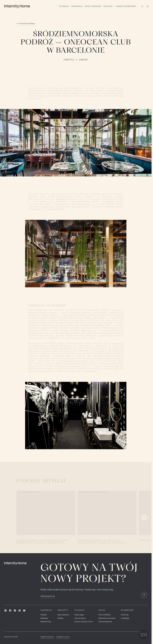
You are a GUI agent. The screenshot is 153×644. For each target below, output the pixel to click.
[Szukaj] (142, 6)
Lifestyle (69, 60)
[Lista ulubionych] (147, 6)
